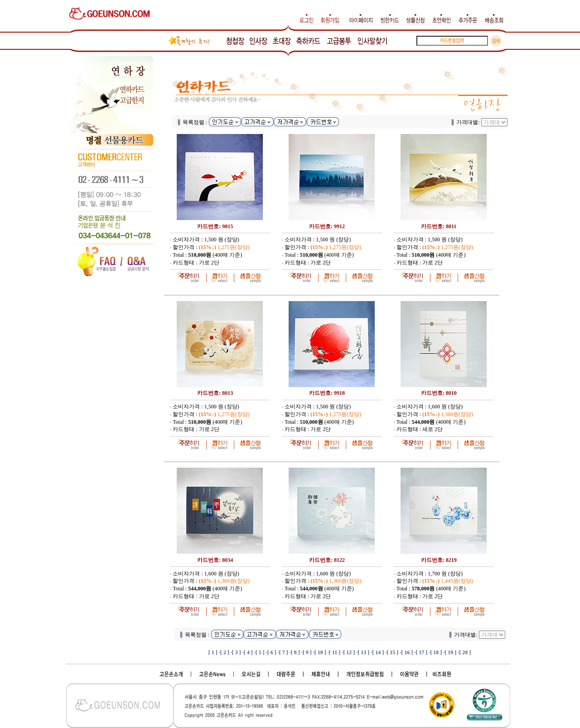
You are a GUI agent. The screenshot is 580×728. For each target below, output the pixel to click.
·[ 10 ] (320, 652)
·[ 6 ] (271, 652)
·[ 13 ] (363, 652)
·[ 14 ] (377, 652)
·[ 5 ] (259, 652)
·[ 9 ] (307, 652)
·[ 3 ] (236, 652)
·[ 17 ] (421, 652)
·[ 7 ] (283, 652)
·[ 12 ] (348, 652)
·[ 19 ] (450, 652)
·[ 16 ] (406, 652)
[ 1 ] (213, 652)
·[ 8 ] (295, 652)
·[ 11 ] (334, 652)
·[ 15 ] (392, 652)
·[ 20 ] (464, 652)
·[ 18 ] (435, 652)
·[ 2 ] (224, 652)
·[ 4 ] (248, 652)
